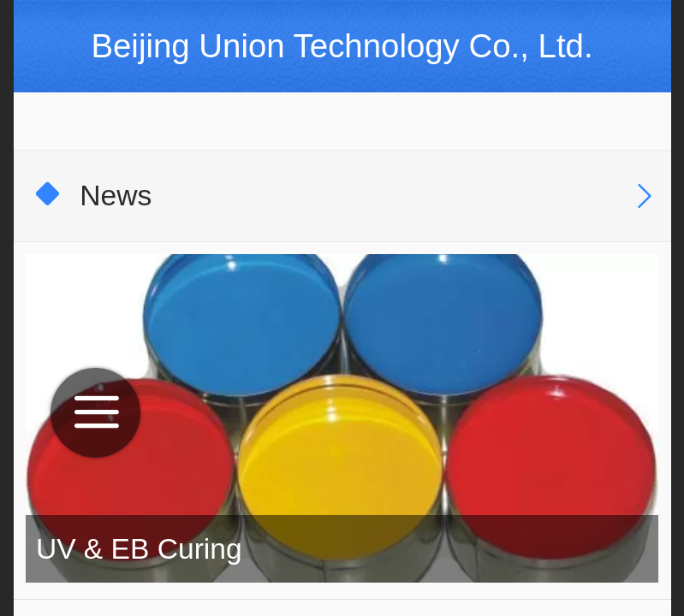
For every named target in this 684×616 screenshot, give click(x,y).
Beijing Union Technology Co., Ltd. (342, 46)
